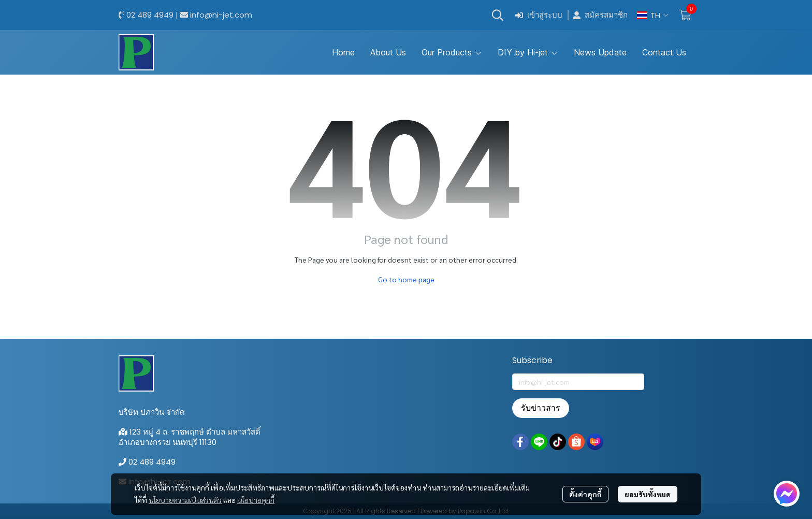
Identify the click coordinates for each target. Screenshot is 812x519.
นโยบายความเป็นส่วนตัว (185, 500)
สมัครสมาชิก (600, 15)
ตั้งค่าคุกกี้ (585, 494)
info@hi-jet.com (221, 15)
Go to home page (406, 279)
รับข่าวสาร (541, 408)
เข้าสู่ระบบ (539, 15)
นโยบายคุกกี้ (256, 500)
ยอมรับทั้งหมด (648, 494)
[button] (498, 15)
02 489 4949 (150, 15)
